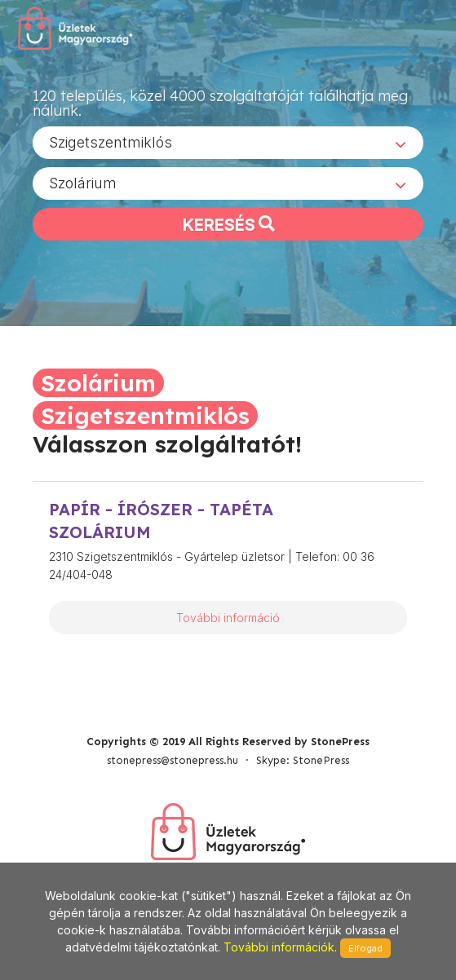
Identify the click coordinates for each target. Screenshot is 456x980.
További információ (228, 618)
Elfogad (365, 948)
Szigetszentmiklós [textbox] (111, 142)
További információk (279, 947)
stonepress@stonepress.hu (173, 760)
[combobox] (228, 143)
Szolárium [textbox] (83, 183)
